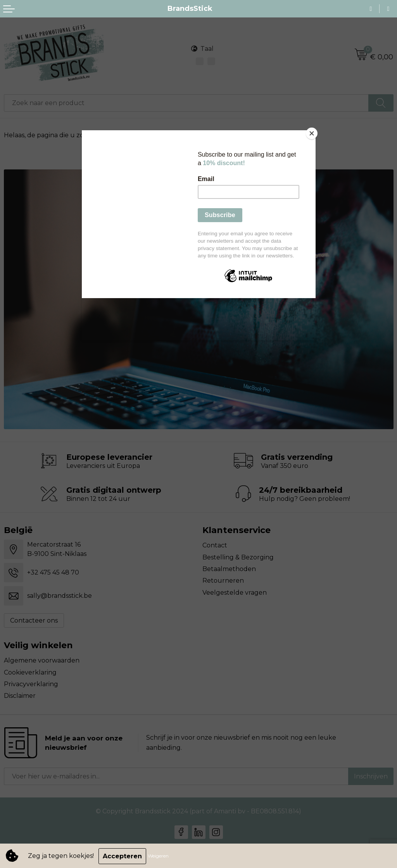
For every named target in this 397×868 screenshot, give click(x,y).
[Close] (314, 132)
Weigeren (159, 856)
